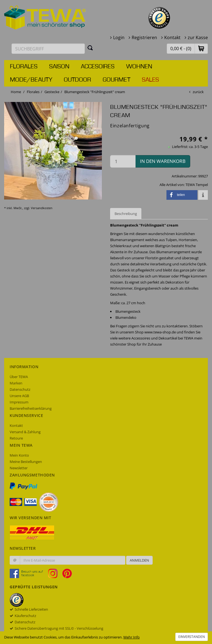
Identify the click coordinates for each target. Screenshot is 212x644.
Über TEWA (19, 377)
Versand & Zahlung (25, 432)
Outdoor (77, 80)
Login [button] (119, 37)
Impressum (19, 402)
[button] (201, 48)
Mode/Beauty (31, 80)
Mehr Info (132, 637)
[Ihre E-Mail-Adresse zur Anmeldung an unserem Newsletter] (73, 560)
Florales (24, 67)
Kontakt (172, 37)
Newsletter (19, 468)
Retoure (16, 438)
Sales (150, 80)
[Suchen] (90, 48)
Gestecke (52, 92)
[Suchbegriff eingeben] (48, 49)
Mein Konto (19, 455)
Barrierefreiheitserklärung (31, 408)
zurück (198, 92)
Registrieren (144, 37)
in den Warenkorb (163, 161)
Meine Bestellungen (26, 462)
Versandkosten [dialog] (42, 208)
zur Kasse (198, 37)
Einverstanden (192, 637)
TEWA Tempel (197, 185)
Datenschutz (20, 389)
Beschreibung (126, 214)
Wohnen (139, 67)
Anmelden (139, 560)
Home (16, 92)
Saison (59, 67)
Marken (16, 383)
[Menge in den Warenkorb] (123, 161)
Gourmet (116, 80)
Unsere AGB (19, 396)
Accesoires (98, 67)
